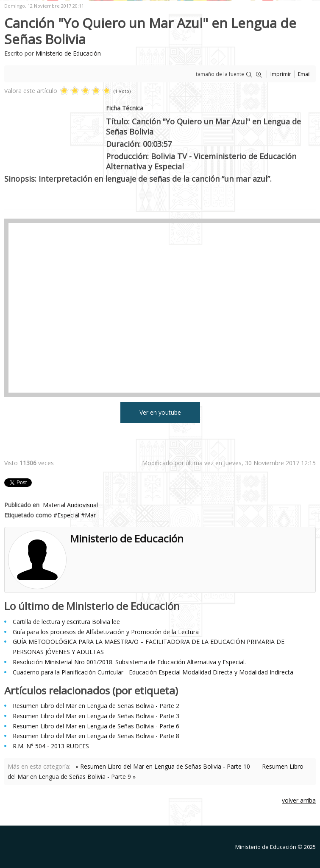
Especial (68, 515)
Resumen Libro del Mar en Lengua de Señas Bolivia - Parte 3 (96, 716)
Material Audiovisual (70, 505)
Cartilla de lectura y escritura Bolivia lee (66, 622)
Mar (90, 515)
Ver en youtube (160, 412)
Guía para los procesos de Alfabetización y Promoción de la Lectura (106, 632)
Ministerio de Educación (68, 53)
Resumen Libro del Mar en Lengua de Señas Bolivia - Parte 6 (96, 726)
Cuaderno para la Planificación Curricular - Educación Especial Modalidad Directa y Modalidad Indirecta (153, 672)
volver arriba (299, 800)
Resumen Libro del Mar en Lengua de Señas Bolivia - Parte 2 (96, 706)
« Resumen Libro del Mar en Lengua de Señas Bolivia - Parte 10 (163, 766)
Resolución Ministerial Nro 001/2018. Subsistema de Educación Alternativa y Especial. (129, 662)
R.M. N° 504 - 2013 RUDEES (51, 746)
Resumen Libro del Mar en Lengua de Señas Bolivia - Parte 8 (96, 736)
